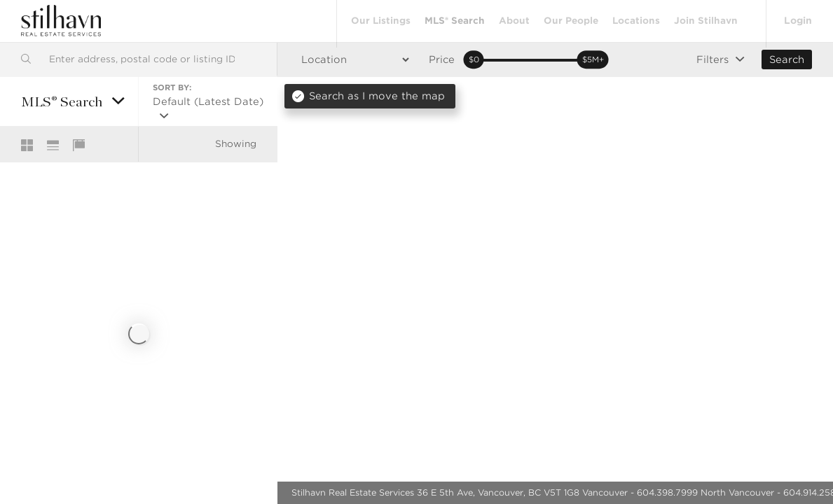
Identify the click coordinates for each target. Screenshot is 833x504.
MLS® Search (453, 21)
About (513, 21)
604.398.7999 (667, 492)
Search (787, 59)
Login (797, 20)
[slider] (474, 60)
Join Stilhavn (704, 21)
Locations (635, 21)
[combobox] (138, 59)
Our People (570, 21)
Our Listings (379, 21)
